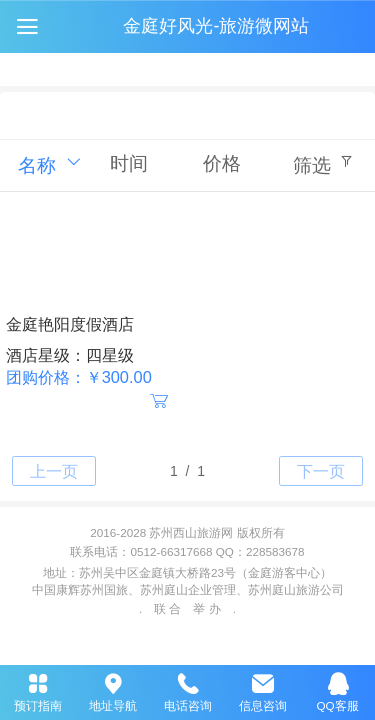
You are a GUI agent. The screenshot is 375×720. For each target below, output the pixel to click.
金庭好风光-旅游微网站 (216, 26)
